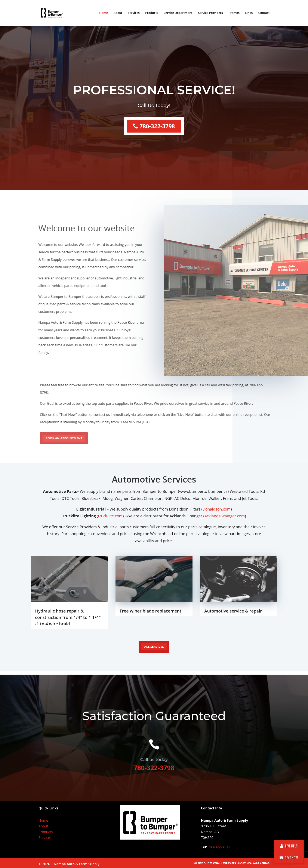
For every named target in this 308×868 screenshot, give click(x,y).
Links (249, 13)
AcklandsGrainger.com (225, 516)
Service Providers (210, 13)
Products (152, 13)
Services (134, 13)
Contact (264, 13)
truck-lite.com (110, 516)
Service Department (178, 13)
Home (104, 13)
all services (154, 647)
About (118, 13)
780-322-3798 (157, 124)
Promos (234, 13)
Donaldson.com (217, 509)
